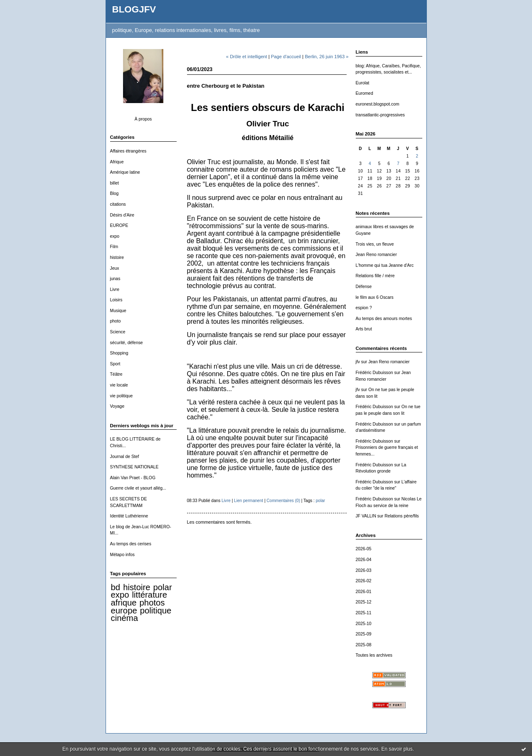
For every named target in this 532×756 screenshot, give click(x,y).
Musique (118, 311)
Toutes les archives (374, 655)
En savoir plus (397, 749)
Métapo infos (123, 555)
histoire (117, 257)
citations (118, 204)
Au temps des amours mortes (384, 319)
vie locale (119, 385)
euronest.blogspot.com (378, 104)
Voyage (117, 406)
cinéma (124, 618)
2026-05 (364, 549)
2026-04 (364, 560)
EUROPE (119, 225)
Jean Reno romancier (376, 255)
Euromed (365, 93)
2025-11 (364, 613)
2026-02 (364, 581)
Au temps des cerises (131, 544)
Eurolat (363, 83)
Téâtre (116, 374)
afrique (124, 603)
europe (124, 611)
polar (163, 587)
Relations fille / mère (375, 276)
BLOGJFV (134, 9)
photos (152, 603)
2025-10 (364, 624)
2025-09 (364, 634)
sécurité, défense (127, 343)
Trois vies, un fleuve (375, 244)
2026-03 (364, 570)
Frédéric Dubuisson (374, 373)
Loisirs (116, 300)
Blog (115, 193)
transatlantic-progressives (380, 115)
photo (116, 321)
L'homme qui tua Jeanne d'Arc (385, 265)
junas (115, 279)
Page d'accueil (286, 57)
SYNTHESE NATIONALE (134, 467)
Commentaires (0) (283, 501)
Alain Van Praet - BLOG (133, 478)
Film (114, 247)
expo (115, 236)
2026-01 (364, 592)
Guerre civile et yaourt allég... (138, 488)
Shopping (119, 353)
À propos (143, 119)
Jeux (115, 268)
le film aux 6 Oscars (375, 297)
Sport (115, 364)
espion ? (364, 308)
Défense (364, 287)
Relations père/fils (402, 516)
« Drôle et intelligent (247, 57)
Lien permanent (249, 501)
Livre (115, 289)
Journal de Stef (125, 457)
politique (156, 611)
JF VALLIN (366, 516)
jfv (358, 362)
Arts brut (364, 329)
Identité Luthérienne (129, 516)
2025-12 (364, 602)
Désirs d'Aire (122, 215)
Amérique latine (125, 172)
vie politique (122, 396)
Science (118, 332)
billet (115, 183)
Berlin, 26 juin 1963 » (326, 57)
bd (116, 587)
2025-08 (364, 645)
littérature (150, 595)
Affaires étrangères (128, 151)
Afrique (117, 162)
